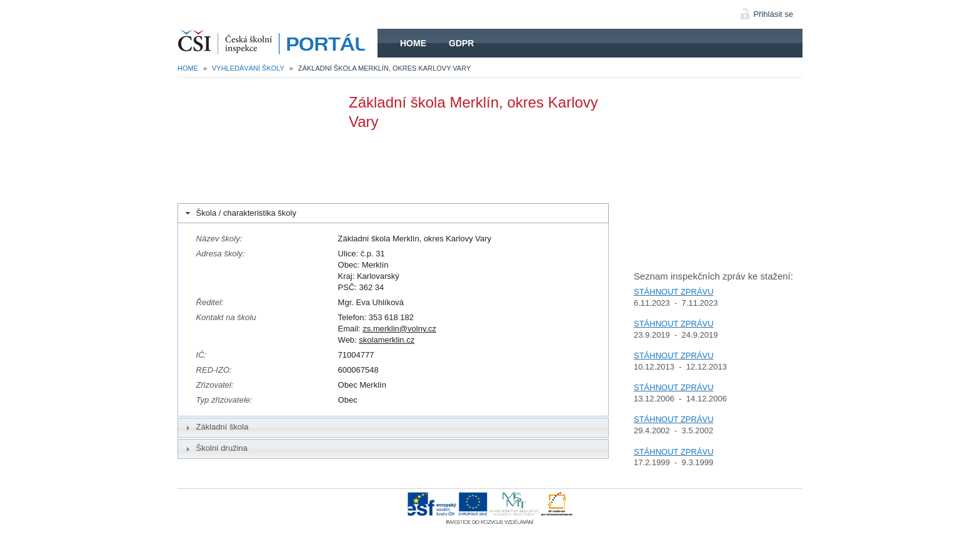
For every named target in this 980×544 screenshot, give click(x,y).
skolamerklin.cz (387, 340)
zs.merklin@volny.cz (399, 329)
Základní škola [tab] (216, 427)
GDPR (461, 43)
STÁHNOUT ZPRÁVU (674, 292)
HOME (277, 43)
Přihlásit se (773, 14)
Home (413, 43)
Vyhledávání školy (248, 68)
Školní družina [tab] (215, 448)
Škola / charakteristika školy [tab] (240, 213)
